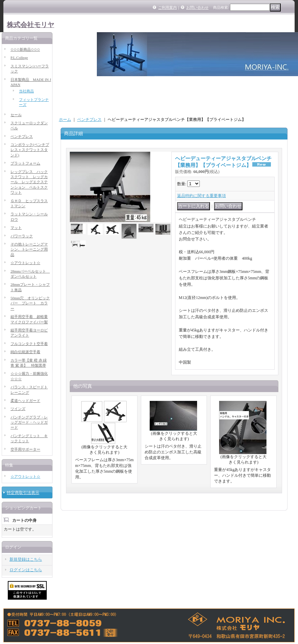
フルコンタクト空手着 (29, 344)
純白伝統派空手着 (25, 352)
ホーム (65, 120)
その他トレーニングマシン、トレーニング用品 (29, 249)
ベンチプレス (22, 136)
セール (16, 115)
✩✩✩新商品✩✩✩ (25, 49)
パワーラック (22, 236)
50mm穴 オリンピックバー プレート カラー (30, 303)
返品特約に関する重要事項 (201, 196)
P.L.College (19, 58)
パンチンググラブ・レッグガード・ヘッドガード (29, 422)
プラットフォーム (25, 163)
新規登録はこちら (26, 559)
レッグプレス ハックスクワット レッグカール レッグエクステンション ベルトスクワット (29, 182)
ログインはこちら (26, 570)
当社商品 (26, 91)
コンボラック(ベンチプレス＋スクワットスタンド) (30, 150)
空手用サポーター (25, 449)
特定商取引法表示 (23, 493)
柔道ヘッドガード (25, 401)
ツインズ (18, 409)
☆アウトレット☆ (25, 263)
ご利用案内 (167, 7)
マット (16, 228)
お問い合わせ (197, 7)
